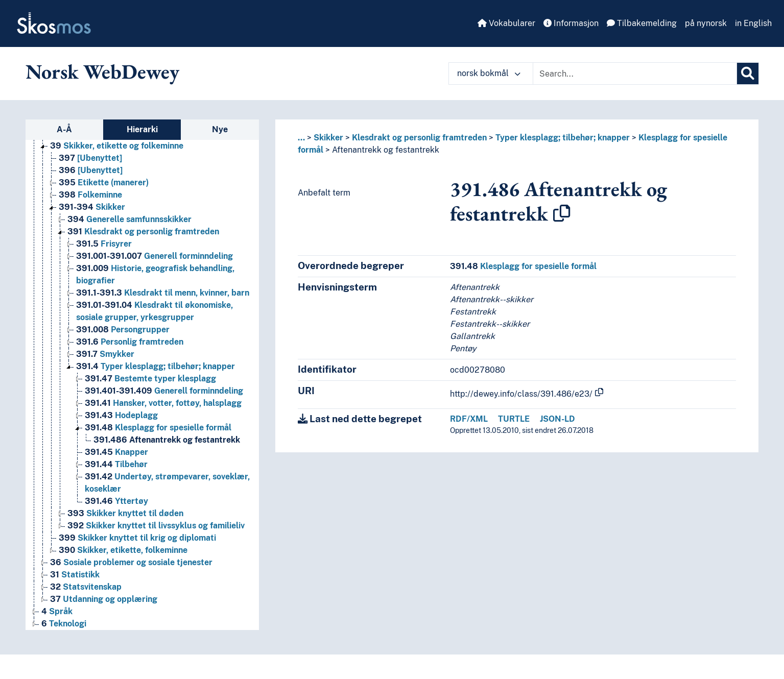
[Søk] (748, 74)
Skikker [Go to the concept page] (92, 207)
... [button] (301, 138)
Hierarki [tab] (142, 129)
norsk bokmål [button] (489, 73)
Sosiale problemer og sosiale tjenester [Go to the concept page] (131, 562)
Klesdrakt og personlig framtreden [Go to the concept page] (143, 232)
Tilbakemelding (642, 23)
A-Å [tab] (64, 129)
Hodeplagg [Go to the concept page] (121, 415)
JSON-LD (557, 419)
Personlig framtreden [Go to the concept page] (130, 342)
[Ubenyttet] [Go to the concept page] (90, 158)
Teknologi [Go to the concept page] (64, 624)
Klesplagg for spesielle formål (523, 266)
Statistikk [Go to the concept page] (75, 575)
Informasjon (571, 23)
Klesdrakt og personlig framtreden (419, 138)
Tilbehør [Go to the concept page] (116, 464)
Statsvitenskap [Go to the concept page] (86, 587)
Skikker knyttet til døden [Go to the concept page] (125, 513)
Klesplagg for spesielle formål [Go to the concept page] (158, 428)
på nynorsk (706, 23)
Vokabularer (506, 23)
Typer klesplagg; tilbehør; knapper (563, 138)
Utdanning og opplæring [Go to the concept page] (104, 599)
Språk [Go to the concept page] (57, 611)
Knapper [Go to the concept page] (116, 452)
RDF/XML (469, 419)
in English (753, 23)
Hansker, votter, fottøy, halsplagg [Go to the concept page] (163, 403)
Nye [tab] (220, 129)
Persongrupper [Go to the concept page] (123, 330)
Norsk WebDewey (102, 71)
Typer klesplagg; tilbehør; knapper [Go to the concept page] (156, 366)
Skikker (328, 138)
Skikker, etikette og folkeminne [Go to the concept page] (117, 146)
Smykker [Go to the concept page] (105, 354)
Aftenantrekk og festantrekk (386, 150)
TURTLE (514, 419)
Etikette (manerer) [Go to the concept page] (104, 183)
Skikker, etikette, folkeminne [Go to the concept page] (123, 550)
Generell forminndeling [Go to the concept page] (155, 256)
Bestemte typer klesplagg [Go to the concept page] (150, 379)
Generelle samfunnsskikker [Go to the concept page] (129, 219)
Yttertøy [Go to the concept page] (116, 501)
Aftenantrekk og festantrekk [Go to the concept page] (167, 440)
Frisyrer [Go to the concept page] (104, 244)
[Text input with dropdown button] (635, 74)
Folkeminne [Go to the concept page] (90, 195)
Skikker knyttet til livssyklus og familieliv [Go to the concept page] (156, 526)
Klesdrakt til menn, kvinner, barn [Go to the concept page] (163, 293)
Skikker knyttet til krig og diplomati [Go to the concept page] (137, 538)
